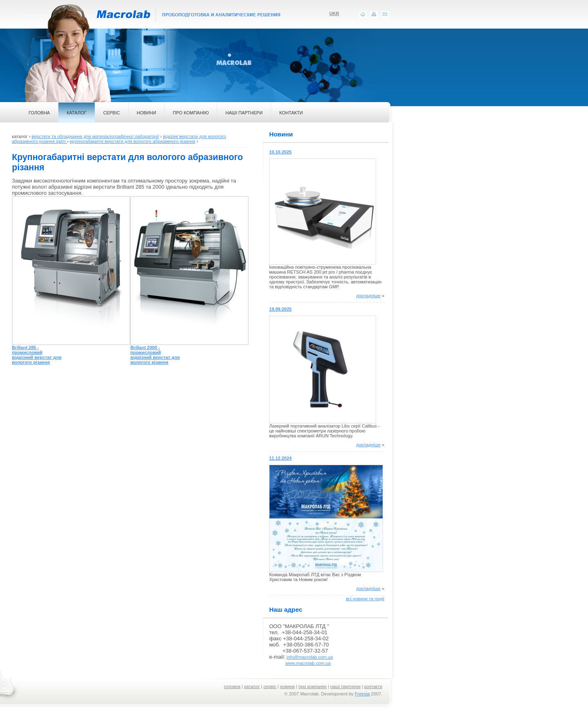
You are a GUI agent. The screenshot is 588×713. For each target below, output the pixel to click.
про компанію (313, 686)
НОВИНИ (147, 113)
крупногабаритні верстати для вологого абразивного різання (133, 141)
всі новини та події (365, 599)
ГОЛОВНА (39, 113)
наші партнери (345, 686)
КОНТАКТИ (291, 113)
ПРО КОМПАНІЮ (191, 113)
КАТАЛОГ (77, 113)
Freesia (362, 694)
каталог (252, 686)
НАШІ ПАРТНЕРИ (244, 113)
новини (287, 686)
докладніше (368, 296)
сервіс (270, 686)
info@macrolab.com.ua (310, 657)
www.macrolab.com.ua (308, 663)
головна (232, 686)
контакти (373, 686)
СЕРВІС (112, 113)
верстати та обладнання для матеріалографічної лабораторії (96, 136)
